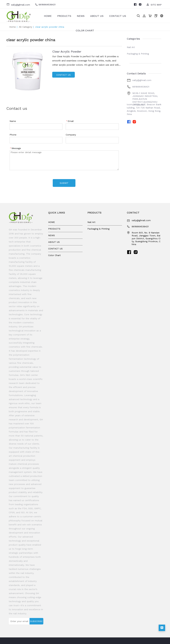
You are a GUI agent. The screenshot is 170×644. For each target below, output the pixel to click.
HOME (48, 16)
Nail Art (131, 47)
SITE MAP (154, 5)
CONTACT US (118, 16)
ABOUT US (97, 16)
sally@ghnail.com (18, 4)
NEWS (81, 16)
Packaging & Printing (138, 54)
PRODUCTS (64, 16)
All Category (25, 27)
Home (12, 27)
